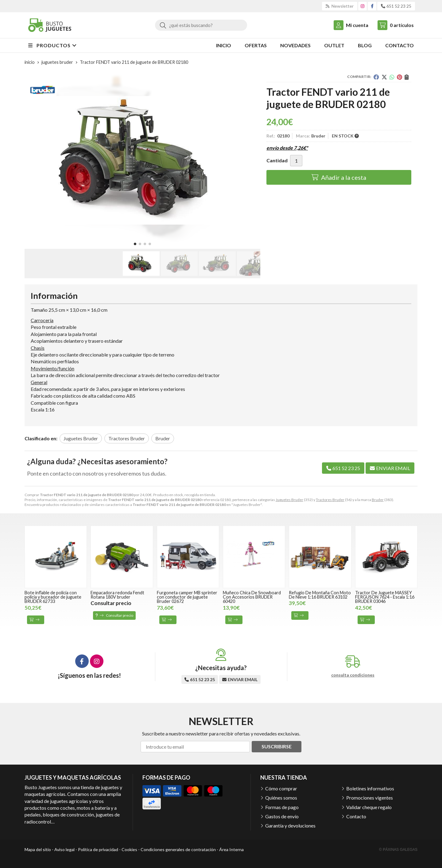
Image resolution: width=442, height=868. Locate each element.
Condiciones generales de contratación (178, 849)
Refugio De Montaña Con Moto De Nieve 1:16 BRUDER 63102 (320, 595)
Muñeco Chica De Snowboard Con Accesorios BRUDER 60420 (252, 597)
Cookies (129, 849)
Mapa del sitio (38, 849)
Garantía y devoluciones (290, 826)
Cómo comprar (281, 788)
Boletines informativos (370, 788)
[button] (135, 244)
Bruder (378, 500)
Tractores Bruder (330, 500)
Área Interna (231, 849)
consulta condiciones (353, 675)
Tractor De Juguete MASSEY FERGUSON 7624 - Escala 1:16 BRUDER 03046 (385, 597)
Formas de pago (282, 807)
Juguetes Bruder (289, 500)
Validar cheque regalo (369, 807)
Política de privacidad (98, 849)
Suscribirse (277, 746)
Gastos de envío (282, 816)
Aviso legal (64, 849)
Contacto (356, 816)
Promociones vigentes (370, 798)
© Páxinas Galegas (398, 850)
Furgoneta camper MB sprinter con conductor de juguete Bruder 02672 (187, 597)
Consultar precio (114, 615)
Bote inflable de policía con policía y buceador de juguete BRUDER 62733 (53, 597)
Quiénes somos (281, 798)
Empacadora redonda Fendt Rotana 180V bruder (117, 595)
